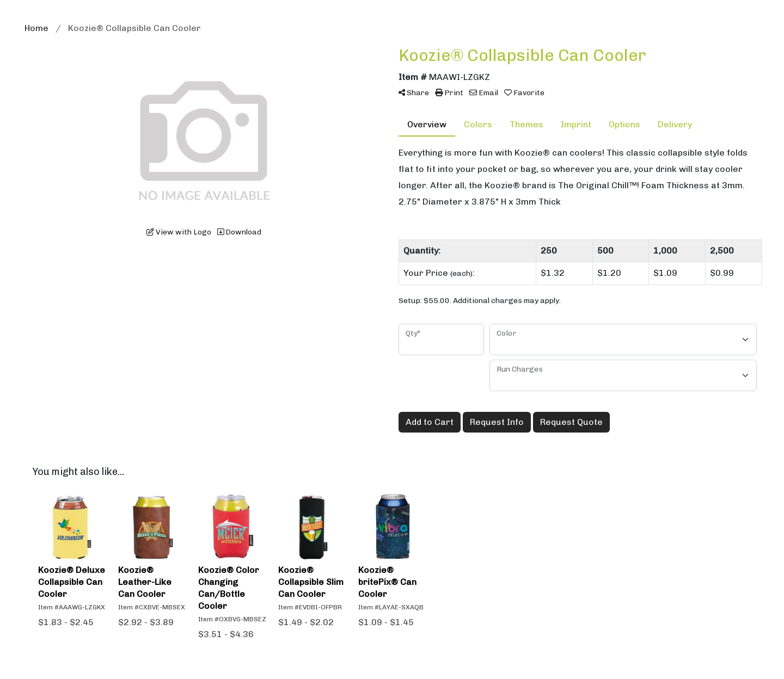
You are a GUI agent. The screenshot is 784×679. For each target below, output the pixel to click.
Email (484, 93)
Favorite (524, 93)
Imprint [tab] (576, 124)
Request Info (497, 422)
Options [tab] (624, 124)
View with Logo (179, 232)
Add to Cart (430, 422)
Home (36, 28)
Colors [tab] (478, 124)
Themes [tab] (526, 124)
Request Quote (571, 422)
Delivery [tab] (675, 124)
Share (414, 93)
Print (449, 93)
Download (239, 232)
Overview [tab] (427, 124)
